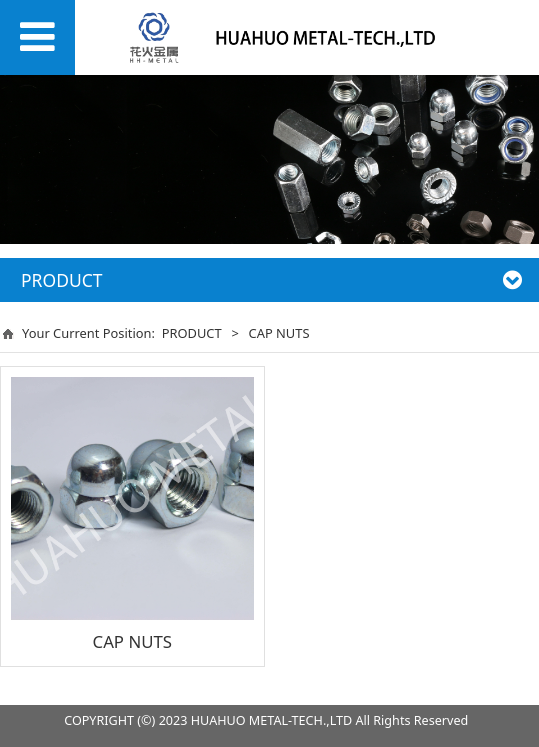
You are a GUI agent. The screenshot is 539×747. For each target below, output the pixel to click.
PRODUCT (192, 333)
